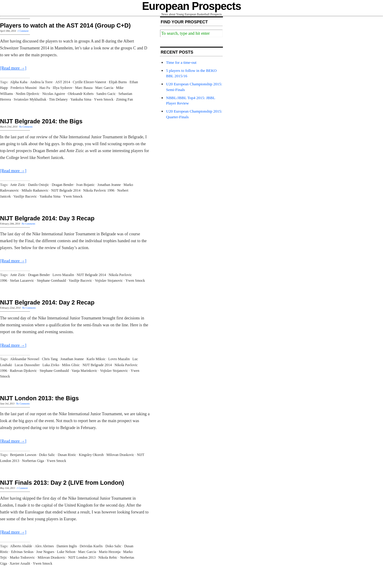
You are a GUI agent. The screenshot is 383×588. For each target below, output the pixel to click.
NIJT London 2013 (82, 557)
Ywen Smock (104, 99)
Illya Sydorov (63, 88)
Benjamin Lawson (23, 455)
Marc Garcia (104, 88)
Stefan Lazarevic (22, 281)
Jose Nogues (45, 552)
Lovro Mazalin (63, 275)
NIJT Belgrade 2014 (66, 190)
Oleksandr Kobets (80, 94)
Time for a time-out (181, 62)
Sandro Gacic (106, 94)
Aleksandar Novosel (25, 359)
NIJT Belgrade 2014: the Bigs (41, 121)
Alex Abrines (44, 546)
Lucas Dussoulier (27, 365)
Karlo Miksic (96, 359)
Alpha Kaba (19, 82)
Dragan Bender (63, 185)
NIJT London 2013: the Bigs (39, 398)
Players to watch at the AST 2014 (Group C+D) (65, 25)
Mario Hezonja (110, 552)
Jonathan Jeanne (109, 185)
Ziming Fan (124, 99)
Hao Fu (45, 88)
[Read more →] (13, 68)
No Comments (26, 127)
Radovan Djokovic (23, 371)
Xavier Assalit (20, 563)
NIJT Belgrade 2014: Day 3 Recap (47, 218)
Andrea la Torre (41, 82)
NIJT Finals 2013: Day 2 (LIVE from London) (62, 483)
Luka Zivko (51, 365)
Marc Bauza (84, 88)
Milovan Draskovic (120, 455)
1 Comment (23, 31)
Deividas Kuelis (91, 546)
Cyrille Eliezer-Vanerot (89, 82)
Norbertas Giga (33, 461)
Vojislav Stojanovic (109, 281)
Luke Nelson (66, 552)
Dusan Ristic (67, 455)
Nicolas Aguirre (54, 94)
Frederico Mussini (24, 88)
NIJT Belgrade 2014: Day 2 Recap (47, 302)
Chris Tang (50, 359)
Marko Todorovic (22, 557)
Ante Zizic (18, 185)
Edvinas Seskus (22, 552)
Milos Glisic (71, 365)
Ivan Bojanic (86, 185)
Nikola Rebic (108, 557)
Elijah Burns (118, 82)
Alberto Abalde (21, 546)
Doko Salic (47, 455)
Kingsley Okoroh (91, 455)
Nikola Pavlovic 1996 (99, 190)
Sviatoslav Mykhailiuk (30, 99)
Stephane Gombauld (51, 281)
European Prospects (192, 6)
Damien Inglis (67, 546)
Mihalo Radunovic (35, 190)
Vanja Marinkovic (84, 371)
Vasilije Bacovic (25, 196)
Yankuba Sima (81, 99)
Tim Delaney (58, 99)
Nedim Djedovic (28, 94)
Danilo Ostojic (39, 185)
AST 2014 (63, 82)
